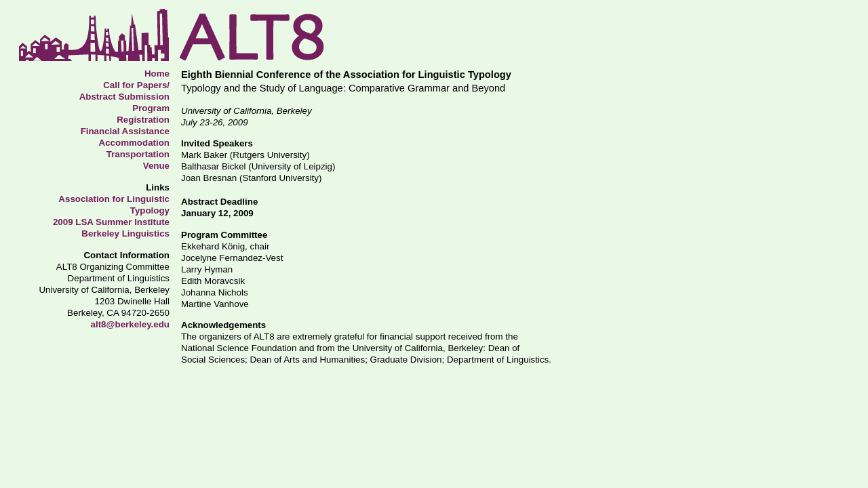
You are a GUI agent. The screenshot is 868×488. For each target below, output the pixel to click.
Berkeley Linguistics (125, 233)
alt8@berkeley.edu (130, 324)
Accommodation (134, 143)
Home (157, 74)
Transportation (138, 154)
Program (151, 108)
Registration (143, 120)
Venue (156, 166)
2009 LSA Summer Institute (111, 222)
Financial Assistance (125, 131)
